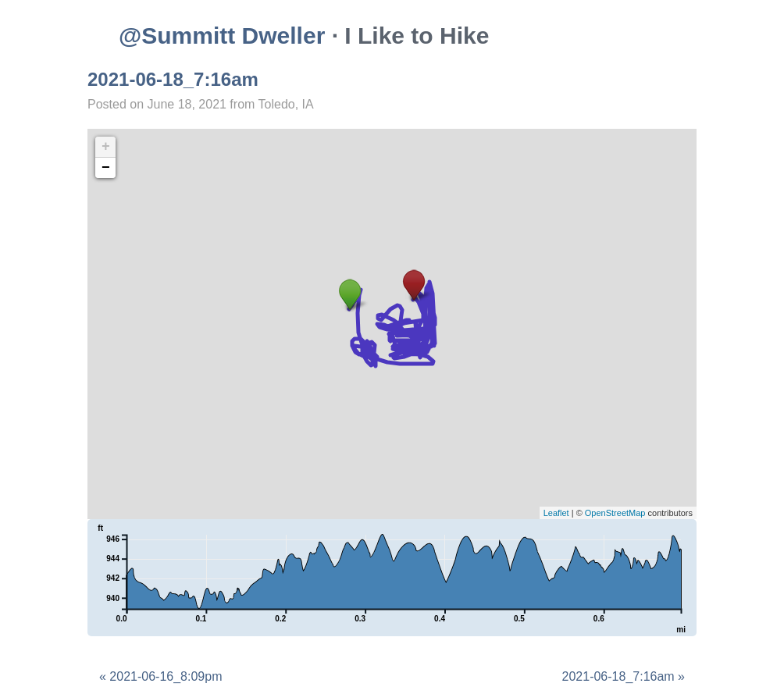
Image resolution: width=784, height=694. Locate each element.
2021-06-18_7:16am (173, 79)
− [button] (106, 168)
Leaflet (556, 513)
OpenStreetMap (615, 513)
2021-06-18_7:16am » (624, 676)
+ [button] (106, 147)
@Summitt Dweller (222, 36)
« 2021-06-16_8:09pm (160, 676)
